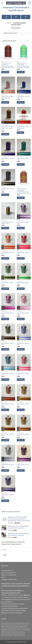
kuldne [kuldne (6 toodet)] (22, 626)
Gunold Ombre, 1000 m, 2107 (8, 496)
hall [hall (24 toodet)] (27, 624)
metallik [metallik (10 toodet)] (4, 629)
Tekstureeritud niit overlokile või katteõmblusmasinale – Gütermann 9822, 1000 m (24, 191)
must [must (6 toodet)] (15, 629)
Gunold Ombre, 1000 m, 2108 (8, 465)
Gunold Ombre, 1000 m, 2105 (8, 374)
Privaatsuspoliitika (11, 642)
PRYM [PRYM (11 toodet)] (3, 632)
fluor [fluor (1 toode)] (24, 624)
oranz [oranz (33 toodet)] (24, 629)
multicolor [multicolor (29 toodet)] (10, 629)
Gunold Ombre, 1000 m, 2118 (23, 435)
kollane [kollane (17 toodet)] (17, 626)
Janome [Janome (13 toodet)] (8, 626)
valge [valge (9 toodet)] (15, 635)
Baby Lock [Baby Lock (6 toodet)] (9, 624)
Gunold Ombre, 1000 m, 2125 (8, 159)
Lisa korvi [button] (5, 72)
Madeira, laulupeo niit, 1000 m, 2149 (7, 223)
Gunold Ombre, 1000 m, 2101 (23, 374)
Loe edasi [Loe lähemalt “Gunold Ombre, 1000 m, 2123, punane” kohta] (20, 133)
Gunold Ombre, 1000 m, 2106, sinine (23, 97)
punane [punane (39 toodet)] (8, 632)
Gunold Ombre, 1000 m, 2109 (8, 190)
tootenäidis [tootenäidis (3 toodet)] (5, 635)
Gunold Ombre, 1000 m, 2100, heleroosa (8, 97)
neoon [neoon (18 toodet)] (19, 629)
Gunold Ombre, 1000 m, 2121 (23, 223)
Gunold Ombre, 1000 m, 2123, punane (23, 127)
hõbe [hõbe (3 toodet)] (3, 626)
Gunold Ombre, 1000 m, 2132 (23, 159)
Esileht (9, 23)
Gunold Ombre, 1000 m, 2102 (23, 253)
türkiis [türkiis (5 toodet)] (10, 635)
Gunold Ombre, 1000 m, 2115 (8, 283)
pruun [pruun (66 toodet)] (28, 629)
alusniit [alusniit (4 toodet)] (4, 624)
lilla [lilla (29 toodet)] (26, 626)
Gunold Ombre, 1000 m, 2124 (23, 465)
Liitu (5, 555)
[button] (2, 3)
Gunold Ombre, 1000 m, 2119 (23, 405)
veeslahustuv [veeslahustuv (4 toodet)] (21, 635)
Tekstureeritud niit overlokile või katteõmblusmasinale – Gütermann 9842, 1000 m (8, 65)
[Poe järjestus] (16, 33)
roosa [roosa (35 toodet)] (18, 632)
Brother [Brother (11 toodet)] (19, 624)
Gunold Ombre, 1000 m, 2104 (23, 344)
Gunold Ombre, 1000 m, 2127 (8, 344)
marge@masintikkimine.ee (9, 579)
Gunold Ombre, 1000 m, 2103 (8, 253)
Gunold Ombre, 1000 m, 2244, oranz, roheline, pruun (8, 128)
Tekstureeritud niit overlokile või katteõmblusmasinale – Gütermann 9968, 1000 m (24, 65)
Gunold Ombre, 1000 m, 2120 (8, 435)
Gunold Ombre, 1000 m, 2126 (8, 405)
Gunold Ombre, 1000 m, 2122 (23, 314)
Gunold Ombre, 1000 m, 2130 (8, 314)
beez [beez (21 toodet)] (15, 624)
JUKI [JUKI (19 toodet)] (12, 626)
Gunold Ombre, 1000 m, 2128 (23, 283)
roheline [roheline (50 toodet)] (13, 632)
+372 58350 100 (11, 575)
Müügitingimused (21, 642)
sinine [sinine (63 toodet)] (23, 632)
